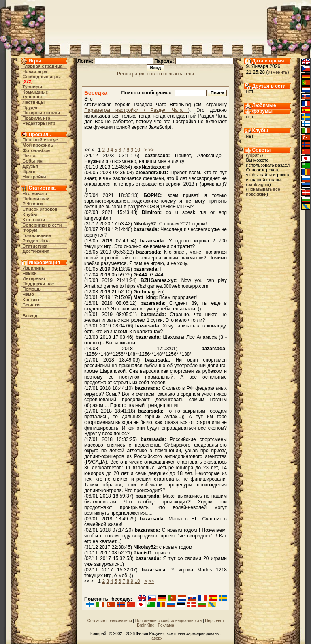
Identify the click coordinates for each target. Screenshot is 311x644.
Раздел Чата (36, 241)
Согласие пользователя (110, 621)
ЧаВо (29, 294)
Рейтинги (33, 204)
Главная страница (43, 66)
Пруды (30, 107)
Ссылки (31, 305)
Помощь (32, 289)
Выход (30, 316)
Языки (30, 273)
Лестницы (34, 102)
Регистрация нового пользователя (155, 74)
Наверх (155, 638)
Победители (36, 199)
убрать (255, 155)
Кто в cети (34, 220)
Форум (30, 230)
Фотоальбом (37, 150)
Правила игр (37, 118)
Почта (29, 156)
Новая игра (35, 71)
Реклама (166, 625)
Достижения (36, 251)
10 (137, 150)
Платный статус (40, 140)
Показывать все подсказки (263, 192)
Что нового (35, 193)
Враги (29, 171)
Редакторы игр (39, 123)
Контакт (31, 300)
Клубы (30, 214)
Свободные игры (42, 77)
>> (151, 150)
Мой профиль (38, 145)
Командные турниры (35, 94)
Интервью (34, 278)
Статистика (35, 246)
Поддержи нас (38, 284)
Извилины (34, 268)
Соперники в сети (42, 225)
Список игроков (40, 209)
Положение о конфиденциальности (168, 621)
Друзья (31, 166)
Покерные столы (41, 113)
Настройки (34, 177)
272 (28, 81)
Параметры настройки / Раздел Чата (136, 110)
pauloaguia (258, 184)
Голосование (37, 235)
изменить (278, 72)
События (33, 161)
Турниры (33, 87)
